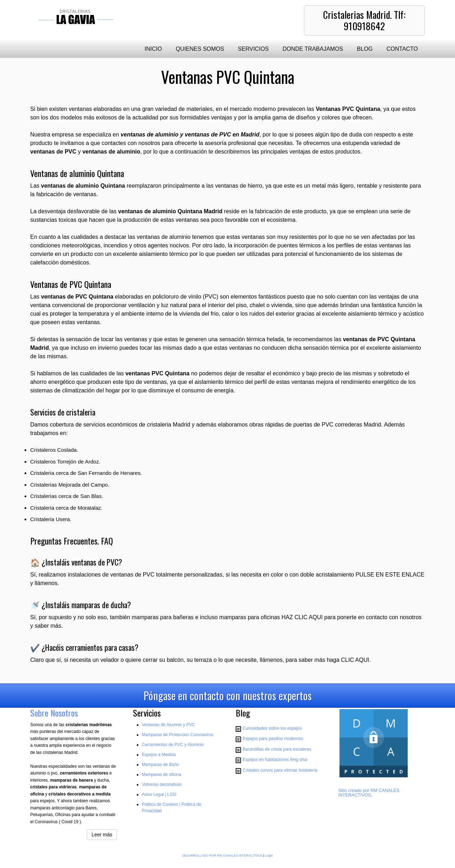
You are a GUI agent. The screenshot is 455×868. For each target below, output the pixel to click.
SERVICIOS (253, 49)
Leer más (102, 835)
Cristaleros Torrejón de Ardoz (65, 462)
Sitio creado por (354, 791)
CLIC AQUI (355, 660)
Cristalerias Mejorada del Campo (69, 485)
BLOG (365, 49)
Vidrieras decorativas (162, 784)
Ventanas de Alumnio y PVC (168, 725)
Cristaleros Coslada (53, 450)
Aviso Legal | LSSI (159, 794)
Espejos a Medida (159, 755)
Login (269, 856)
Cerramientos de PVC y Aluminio (173, 745)
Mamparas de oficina (162, 775)
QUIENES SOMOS (200, 49)
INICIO (153, 49)
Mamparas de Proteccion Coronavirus (178, 735)
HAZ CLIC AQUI (302, 617)
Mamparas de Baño (160, 765)
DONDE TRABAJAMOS (313, 49)
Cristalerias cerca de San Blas (66, 496)
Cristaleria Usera (50, 519)
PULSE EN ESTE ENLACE (390, 575)
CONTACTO (402, 49)
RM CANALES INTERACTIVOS (369, 793)
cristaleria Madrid (168, 425)
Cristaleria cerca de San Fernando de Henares (85, 473)
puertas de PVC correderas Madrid (337, 425)
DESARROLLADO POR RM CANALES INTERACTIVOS (222, 856)
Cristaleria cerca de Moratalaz (66, 508)
